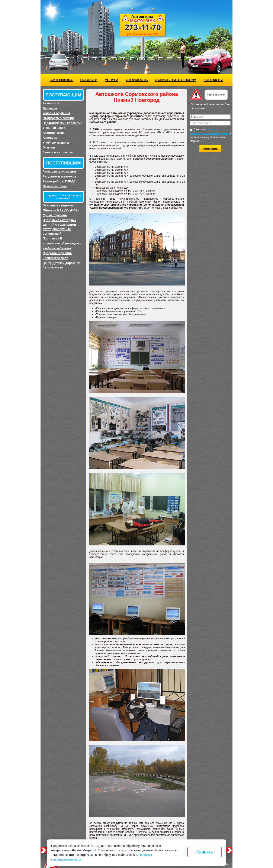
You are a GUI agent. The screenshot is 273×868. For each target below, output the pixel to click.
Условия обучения (56, 113)
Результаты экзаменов (60, 176)
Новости (89, 80)
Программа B (52, 238)
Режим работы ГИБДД (59, 181)
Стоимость (137, 80)
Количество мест (55, 258)
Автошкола (62, 80)
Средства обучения (57, 253)
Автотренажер (53, 133)
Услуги (112, 80)
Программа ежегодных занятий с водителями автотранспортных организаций (60, 227)
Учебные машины (56, 143)
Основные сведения (58, 205)
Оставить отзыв (55, 186)
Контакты (213, 80)
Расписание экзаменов (60, 172)
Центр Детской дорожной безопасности (61, 265)
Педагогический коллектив (62, 123)
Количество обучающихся (62, 243)
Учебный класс (54, 128)
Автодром (50, 138)
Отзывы (49, 147)
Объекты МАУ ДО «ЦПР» (61, 210)
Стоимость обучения (58, 118)
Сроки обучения (55, 215)
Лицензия (50, 108)
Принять (205, 852)
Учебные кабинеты (57, 248)
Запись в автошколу (176, 80)
